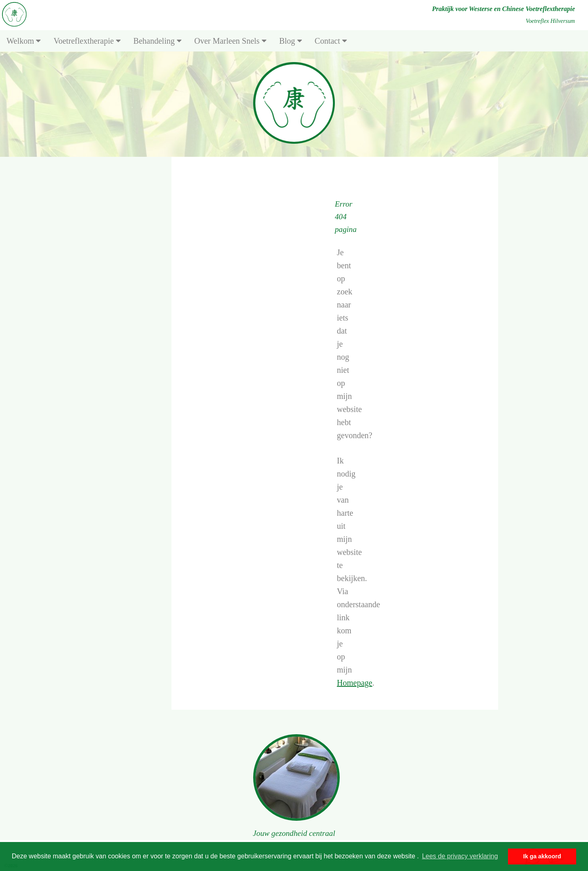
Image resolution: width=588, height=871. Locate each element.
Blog (291, 41)
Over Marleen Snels (230, 41)
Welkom (23, 41)
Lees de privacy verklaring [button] (460, 856)
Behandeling (157, 41)
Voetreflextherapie (87, 41)
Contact (331, 41)
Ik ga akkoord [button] (542, 856)
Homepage (355, 683)
